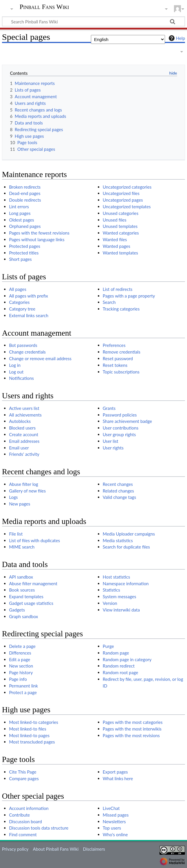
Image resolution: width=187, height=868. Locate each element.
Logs (13, 497)
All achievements (25, 415)
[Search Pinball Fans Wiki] (93, 21)
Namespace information (126, 583)
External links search (29, 315)
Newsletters (114, 821)
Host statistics (116, 577)
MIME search (22, 547)
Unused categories (121, 213)
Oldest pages (21, 220)
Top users (112, 828)
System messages (120, 596)
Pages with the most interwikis (132, 729)
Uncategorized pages (123, 200)
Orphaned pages (25, 226)
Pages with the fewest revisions (39, 233)
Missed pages (116, 815)
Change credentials (27, 352)
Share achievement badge (127, 421)
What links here (118, 778)
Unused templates (120, 226)
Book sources (22, 590)
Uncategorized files (121, 193)
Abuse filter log (24, 484)
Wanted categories (121, 233)
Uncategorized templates (127, 207)
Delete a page (22, 646)
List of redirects (118, 289)
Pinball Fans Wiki (44, 7)
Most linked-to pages (29, 735)
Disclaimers (94, 849)
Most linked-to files (27, 729)
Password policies (120, 415)
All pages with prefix (29, 296)
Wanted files (115, 239)
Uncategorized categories (127, 187)
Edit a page (20, 659)
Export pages (115, 772)
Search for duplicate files (126, 547)
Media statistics (118, 540)
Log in (15, 365)
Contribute (19, 815)
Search (109, 302)
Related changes (118, 491)
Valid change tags (119, 497)
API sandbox (21, 577)
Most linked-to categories (34, 722)
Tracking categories (121, 309)
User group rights (119, 434)
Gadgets (17, 610)
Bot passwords (23, 345)
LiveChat (111, 808)
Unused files (115, 220)
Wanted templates (120, 253)
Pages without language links (37, 239)
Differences (20, 653)
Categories (19, 302)
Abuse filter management (33, 583)
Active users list (24, 408)
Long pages (20, 213)
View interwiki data (121, 610)
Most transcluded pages (32, 742)
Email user (19, 448)
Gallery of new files (27, 491)
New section (21, 666)
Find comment (23, 834)
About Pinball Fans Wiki (56, 849)
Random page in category (127, 659)
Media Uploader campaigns (129, 534)
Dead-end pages (25, 193)
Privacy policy (15, 849)
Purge (108, 646)
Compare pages (24, 778)
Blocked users (22, 428)
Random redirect (119, 666)
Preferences (114, 345)
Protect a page (23, 692)
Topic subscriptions (121, 372)
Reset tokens (115, 365)
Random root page (120, 672)
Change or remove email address (40, 358)
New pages (20, 504)
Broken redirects (25, 187)
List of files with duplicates (34, 540)
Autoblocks (20, 421)
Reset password (118, 358)
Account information (29, 808)
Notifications (21, 378)
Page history (21, 672)
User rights (113, 448)
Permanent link (23, 686)
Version (110, 603)
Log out (16, 372)
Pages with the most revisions (131, 735)
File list (16, 534)
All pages (18, 289)
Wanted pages (117, 246)
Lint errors (19, 207)
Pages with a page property (129, 296)
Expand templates (26, 596)
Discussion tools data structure (39, 828)
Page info (18, 679)
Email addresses (24, 441)
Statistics (111, 590)
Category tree (22, 309)
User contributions (121, 428)
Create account (24, 434)
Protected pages (25, 246)
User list (111, 441)
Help (176, 38)
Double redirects (25, 200)
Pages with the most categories (133, 722)
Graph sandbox (23, 616)
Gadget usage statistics (31, 603)
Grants (109, 408)
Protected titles (24, 253)
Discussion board (25, 821)
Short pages (20, 259)
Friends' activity (24, 454)
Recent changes (118, 484)
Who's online (115, 834)
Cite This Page (23, 772)
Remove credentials (122, 352)
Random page (116, 653)
